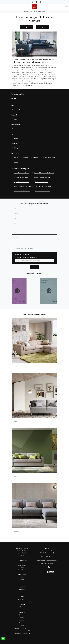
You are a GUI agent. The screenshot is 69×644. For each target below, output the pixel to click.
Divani (40, 11)
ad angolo (17, 148)
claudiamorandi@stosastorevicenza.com (47, 560)
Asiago (16, 157)
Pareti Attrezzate (22, 565)
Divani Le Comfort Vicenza (41, 182)
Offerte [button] (14, 98)
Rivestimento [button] (16, 124)
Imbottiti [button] (14, 115)
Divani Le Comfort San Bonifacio (22, 191)
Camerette (22, 582)
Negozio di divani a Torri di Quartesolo (44, 173)
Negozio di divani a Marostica (22, 182)
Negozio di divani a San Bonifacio (42, 177)
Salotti (22, 568)
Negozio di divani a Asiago (21, 177)
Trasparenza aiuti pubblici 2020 (22, 628)
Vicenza (16, 162)
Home (26, 11)
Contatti (22, 626)
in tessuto (17, 129)
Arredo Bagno (22, 570)
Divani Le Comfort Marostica (43, 191)
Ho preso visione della (24, 248)
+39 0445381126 (48, 556)
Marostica (25, 157)
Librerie (22, 563)
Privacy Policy (30, 248)
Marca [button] (13, 105)
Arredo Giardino (22, 607)
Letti (22, 577)
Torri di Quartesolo (50, 157)
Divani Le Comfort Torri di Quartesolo (23, 186)
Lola (44, 11)
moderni (16, 138)
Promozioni (22, 623)
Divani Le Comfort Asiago (45, 186)
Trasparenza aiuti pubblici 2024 (22, 634)
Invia (34, 267)
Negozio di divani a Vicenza (21, 173)
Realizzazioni (22, 620)
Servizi (22, 618)
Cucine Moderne (22, 551)
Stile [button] (13, 134)
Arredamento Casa (33, 11)
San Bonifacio (36, 157)
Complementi (22, 592)
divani (16, 119)
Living (22, 555)
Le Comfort (17, 110)
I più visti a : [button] (15, 153)
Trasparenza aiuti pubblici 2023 (22, 631)
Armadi (22, 580)
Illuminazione (22, 590)
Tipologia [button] (14, 144)
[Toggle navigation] (66, 6)
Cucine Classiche (22, 553)
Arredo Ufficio (22, 599)
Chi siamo (22, 615)
